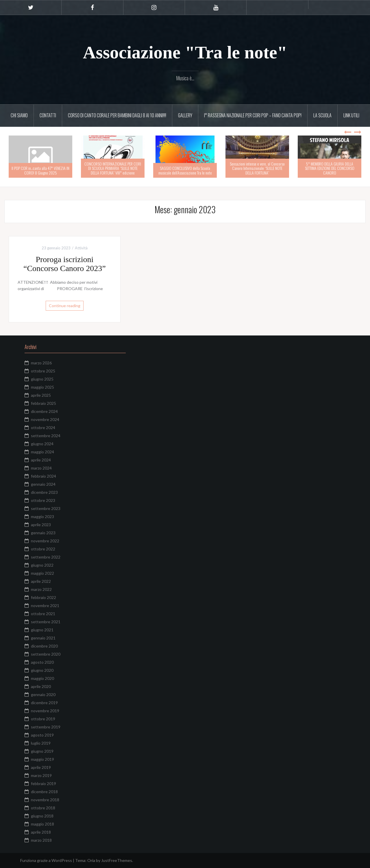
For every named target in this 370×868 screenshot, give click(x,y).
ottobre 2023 (43, 500)
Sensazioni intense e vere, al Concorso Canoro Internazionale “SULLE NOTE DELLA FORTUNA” (257, 168)
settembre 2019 (46, 727)
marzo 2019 (41, 775)
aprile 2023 (41, 525)
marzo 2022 (41, 589)
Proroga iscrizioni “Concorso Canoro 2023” (65, 264)
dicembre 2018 (44, 792)
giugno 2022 (42, 565)
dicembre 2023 (44, 492)
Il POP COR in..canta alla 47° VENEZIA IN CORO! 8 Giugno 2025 (40, 170)
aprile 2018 (41, 832)
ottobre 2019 (43, 719)
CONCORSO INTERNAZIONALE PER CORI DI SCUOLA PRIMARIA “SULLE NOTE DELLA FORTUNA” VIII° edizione (113, 168)
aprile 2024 (41, 460)
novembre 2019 (45, 711)
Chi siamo (19, 115)
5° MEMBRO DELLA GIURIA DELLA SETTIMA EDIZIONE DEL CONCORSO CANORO (330, 168)
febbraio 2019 (44, 783)
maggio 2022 (42, 573)
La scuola (322, 115)
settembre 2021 (46, 622)
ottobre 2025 (43, 371)
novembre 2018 (45, 800)
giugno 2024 (42, 444)
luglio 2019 (41, 743)
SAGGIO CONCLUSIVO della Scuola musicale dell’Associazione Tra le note (185, 170)
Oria (91, 860)
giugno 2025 (42, 379)
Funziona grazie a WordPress (46, 860)
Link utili (351, 115)
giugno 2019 (42, 751)
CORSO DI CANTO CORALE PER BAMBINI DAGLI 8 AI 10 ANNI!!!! (117, 115)
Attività (81, 248)
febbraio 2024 (44, 476)
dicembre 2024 (44, 411)
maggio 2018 (42, 824)
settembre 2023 (46, 508)
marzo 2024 (41, 468)
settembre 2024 (46, 436)
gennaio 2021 (43, 638)
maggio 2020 (42, 678)
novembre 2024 (45, 419)
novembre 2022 (45, 541)
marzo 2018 (41, 840)
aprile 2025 (41, 395)
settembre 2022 (46, 557)
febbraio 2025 (44, 403)
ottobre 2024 (43, 427)
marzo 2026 (41, 363)
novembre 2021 (45, 605)
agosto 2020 (42, 662)
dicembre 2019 (44, 703)
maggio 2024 (42, 452)
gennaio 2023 (43, 533)
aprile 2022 (41, 581)
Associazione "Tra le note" (185, 52)
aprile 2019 (41, 767)
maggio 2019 (42, 759)
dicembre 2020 (44, 646)
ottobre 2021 (43, 614)
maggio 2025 (42, 387)
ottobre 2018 (43, 808)
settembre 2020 (46, 654)
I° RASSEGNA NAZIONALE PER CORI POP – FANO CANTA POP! (253, 115)
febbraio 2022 (44, 597)
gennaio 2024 (43, 484)
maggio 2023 (42, 516)
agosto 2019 (42, 735)
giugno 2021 (42, 630)
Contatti (48, 115)
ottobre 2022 (43, 549)
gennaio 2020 (43, 694)
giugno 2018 (42, 816)
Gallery (185, 115)
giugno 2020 (42, 670)
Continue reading (65, 306)
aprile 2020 (41, 686)
